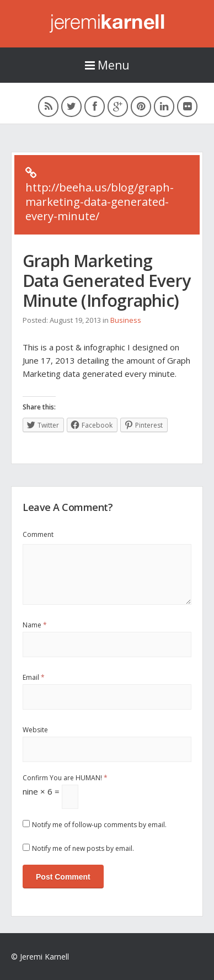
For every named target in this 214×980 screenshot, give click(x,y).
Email (34, 677)
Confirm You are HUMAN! (65, 778)
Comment (38, 534)
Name (35, 625)
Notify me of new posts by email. (83, 848)
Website (35, 730)
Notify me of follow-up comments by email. (99, 825)
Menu (107, 65)
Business (126, 320)
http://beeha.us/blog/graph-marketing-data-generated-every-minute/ (100, 202)
